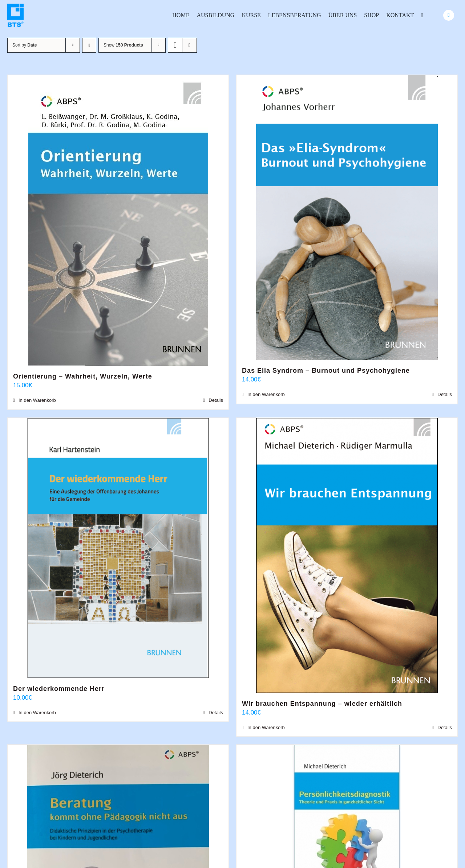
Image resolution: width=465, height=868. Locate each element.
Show (123, 45)
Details (216, 400)
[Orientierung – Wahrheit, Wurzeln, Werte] (118, 220)
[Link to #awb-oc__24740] (449, 15)
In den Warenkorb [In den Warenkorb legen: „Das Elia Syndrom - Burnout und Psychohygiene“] (266, 394)
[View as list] (189, 45)
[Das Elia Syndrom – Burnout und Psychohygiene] (347, 217)
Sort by (25, 45)
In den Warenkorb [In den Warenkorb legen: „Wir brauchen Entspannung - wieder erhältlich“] (266, 727)
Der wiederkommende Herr (59, 689)
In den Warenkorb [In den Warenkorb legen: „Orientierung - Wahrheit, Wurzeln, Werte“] (37, 400)
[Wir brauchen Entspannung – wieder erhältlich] (347, 555)
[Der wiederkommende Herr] (118, 548)
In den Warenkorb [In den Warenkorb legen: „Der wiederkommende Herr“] (37, 713)
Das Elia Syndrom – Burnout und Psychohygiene (326, 371)
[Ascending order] (89, 45)
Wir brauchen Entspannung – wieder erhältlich (322, 704)
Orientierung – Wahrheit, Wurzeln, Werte (83, 376)
